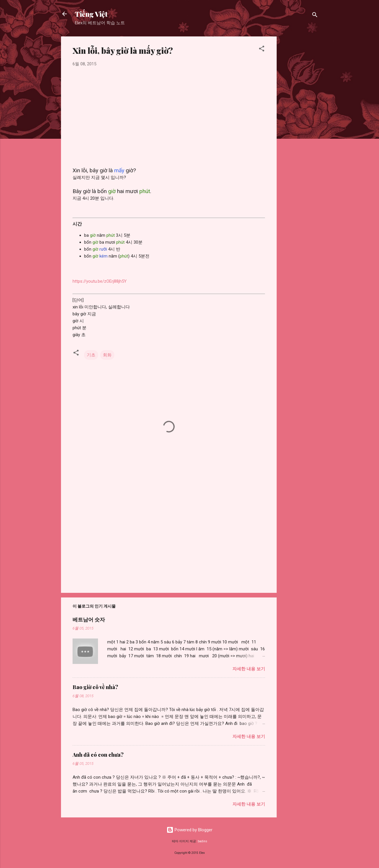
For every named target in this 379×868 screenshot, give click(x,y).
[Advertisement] (300, 123)
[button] (262, 50)
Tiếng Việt (91, 14)
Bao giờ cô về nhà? (95, 687)
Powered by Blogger (189, 830)
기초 (91, 355)
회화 (107, 355)
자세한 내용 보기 (249, 669)
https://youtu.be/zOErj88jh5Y (100, 281)
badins (203, 841)
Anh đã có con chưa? (98, 755)
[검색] (315, 16)
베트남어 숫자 (89, 619)
